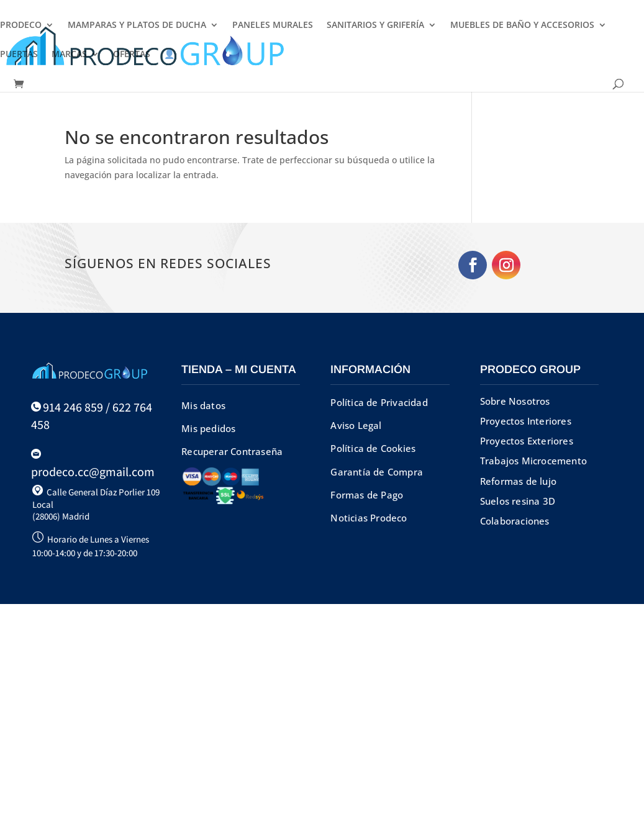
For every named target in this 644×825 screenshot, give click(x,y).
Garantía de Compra (377, 472)
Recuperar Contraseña (232, 451)
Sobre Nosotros (515, 401)
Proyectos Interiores (526, 421)
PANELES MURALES (273, 25)
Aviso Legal (356, 425)
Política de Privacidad (379, 402)
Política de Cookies (373, 448)
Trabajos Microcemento (533, 461)
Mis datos (203, 405)
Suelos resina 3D (518, 501)
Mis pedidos (208, 428)
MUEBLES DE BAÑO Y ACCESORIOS (522, 25)
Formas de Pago (367, 495)
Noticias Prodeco (369, 518)
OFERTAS (132, 55)
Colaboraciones (515, 521)
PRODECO (21, 25)
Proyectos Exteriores (527, 441)
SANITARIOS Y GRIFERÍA (375, 25)
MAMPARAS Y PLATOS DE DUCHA (137, 25)
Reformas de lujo (518, 481)
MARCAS (69, 55)
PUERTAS (19, 55)
